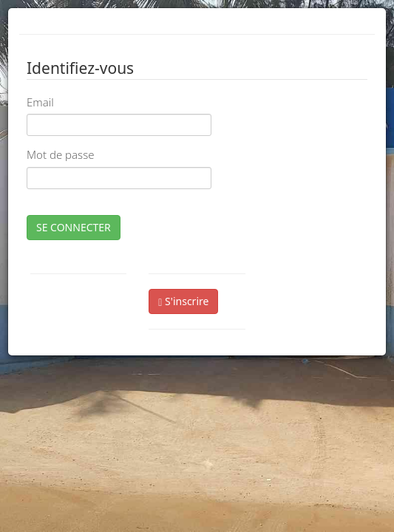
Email (40, 102)
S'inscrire (183, 301)
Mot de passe (60, 154)
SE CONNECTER (74, 227)
